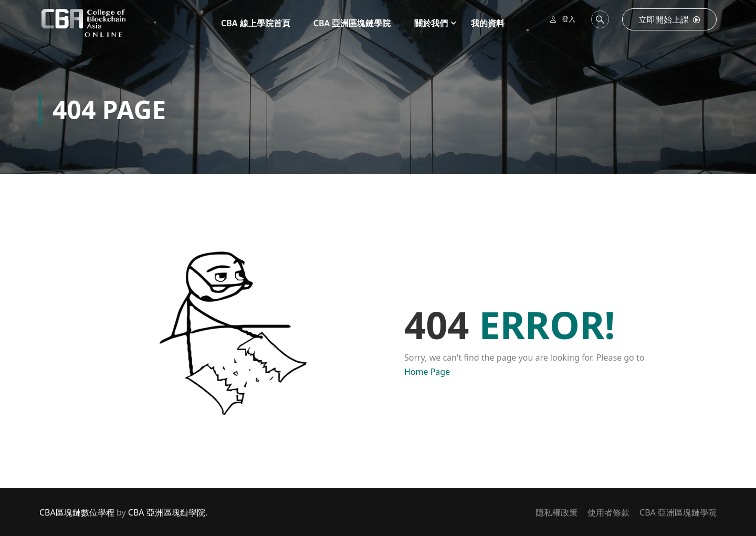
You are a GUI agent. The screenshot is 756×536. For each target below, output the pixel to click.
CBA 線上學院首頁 (256, 23)
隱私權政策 (556, 512)
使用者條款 (608, 512)
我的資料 (488, 23)
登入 (569, 19)
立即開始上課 (669, 19)
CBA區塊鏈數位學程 (77, 512)
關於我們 (431, 23)
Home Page (427, 372)
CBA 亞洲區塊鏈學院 (352, 23)
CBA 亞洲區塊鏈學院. (168, 512)
